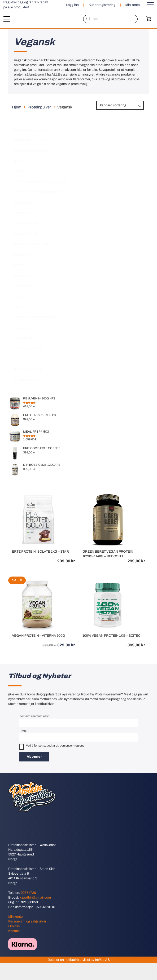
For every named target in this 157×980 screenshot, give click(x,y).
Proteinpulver (39, 107)
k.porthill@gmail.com (35, 897)
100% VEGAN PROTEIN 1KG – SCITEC (111, 636)
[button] (150, 5)
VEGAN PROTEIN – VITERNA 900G (39, 636)
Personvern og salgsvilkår (27, 921)
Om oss (14, 926)
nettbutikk (72, 960)
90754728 (28, 893)
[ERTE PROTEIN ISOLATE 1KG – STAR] (37, 496)
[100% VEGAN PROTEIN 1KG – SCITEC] (108, 580)
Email (23, 731)
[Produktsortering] (120, 105)
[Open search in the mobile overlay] (110, 19)
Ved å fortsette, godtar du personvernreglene (52, 747)
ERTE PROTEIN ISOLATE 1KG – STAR (40, 552)
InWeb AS (102, 960)
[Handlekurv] (148, 19)
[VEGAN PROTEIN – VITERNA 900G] (37, 580)
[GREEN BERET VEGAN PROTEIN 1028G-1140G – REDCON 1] (108, 496)
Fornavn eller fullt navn (34, 716)
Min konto (15, 917)
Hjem (17, 107)
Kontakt (14, 931)
